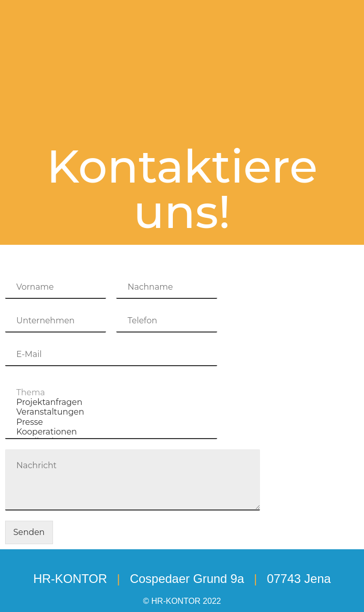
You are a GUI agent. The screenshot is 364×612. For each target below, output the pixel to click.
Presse (111, 422)
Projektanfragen (111, 402)
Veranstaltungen (111, 412)
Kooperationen (111, 432)
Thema (111, 392)
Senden (29, 532)
